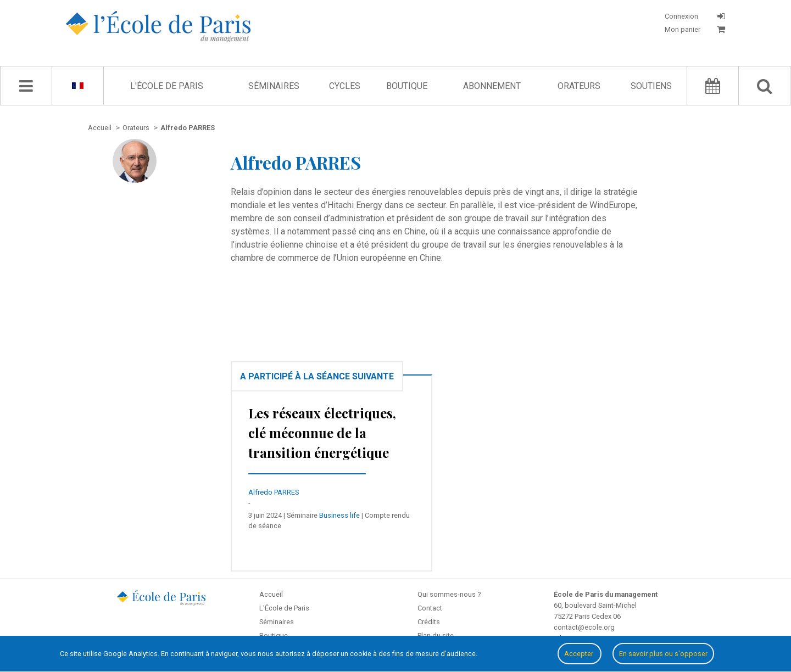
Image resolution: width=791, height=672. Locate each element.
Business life (339, 515)
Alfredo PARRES (274, 492)
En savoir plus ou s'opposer (663, 654)
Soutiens (651, 86)
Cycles (345, 86)
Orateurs (579, 86)
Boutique (407, 86)
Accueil (271, 594)
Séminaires (274, 86)
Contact (430, 608)
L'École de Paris (167, 86)
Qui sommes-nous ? (449, 594)
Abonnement (492, 86)
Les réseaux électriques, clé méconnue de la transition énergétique (322, 433)
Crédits (429, 622)
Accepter (580, 654)
